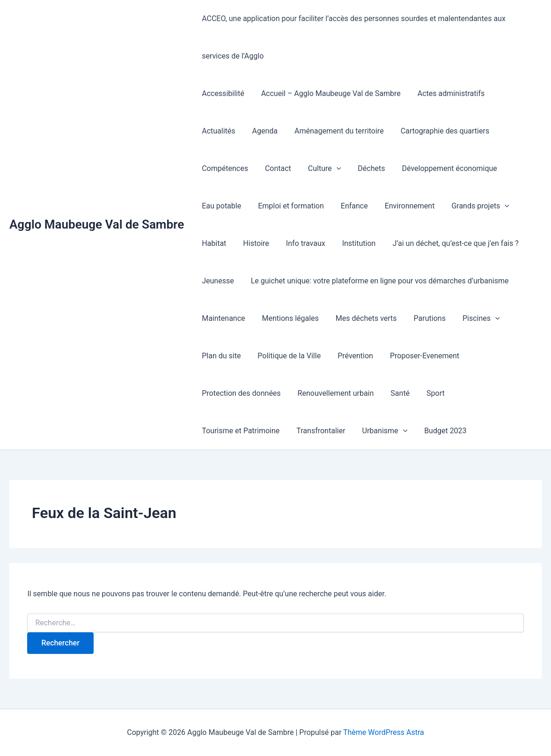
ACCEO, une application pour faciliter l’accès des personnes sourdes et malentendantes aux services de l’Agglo (367, 37)
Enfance (295, 206)
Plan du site (467, 318)
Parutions (365, 318)
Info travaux (220, 243)
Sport (335, 393)
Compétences (473, 131)
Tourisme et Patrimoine (398, 393)
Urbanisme (224, 431)
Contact (214, 168)
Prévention (297, 356)
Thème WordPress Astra (384, 732)
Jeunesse (461, 243)
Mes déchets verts (303, 318)
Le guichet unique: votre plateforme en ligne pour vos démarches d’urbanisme (330, 281)
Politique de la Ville (232, 356)
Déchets (304, 168)
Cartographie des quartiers (390, 131)
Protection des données (453, 356)
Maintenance (495, 281)
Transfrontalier (476, 393)
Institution (272, 243)
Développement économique (380, 168)
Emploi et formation (234, 206)
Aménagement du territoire (286, 131)
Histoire (514, 206)
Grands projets (418, 206)
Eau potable (462, 168)
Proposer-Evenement (364, 356)
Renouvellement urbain (239, 393)
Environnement (349, 206)
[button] (271, 169)
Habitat (474, 206)
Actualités (511, 93)
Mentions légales (229, 318)
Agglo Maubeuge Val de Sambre (97, 224)
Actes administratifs (446, 93)
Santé (302, 393)
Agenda (213, 131)
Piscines (415, 319)
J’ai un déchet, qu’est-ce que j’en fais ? (367, 243)
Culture (259, 169)
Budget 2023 (282, 431)
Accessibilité (222, 93)
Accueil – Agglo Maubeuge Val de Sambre (328, 93)
